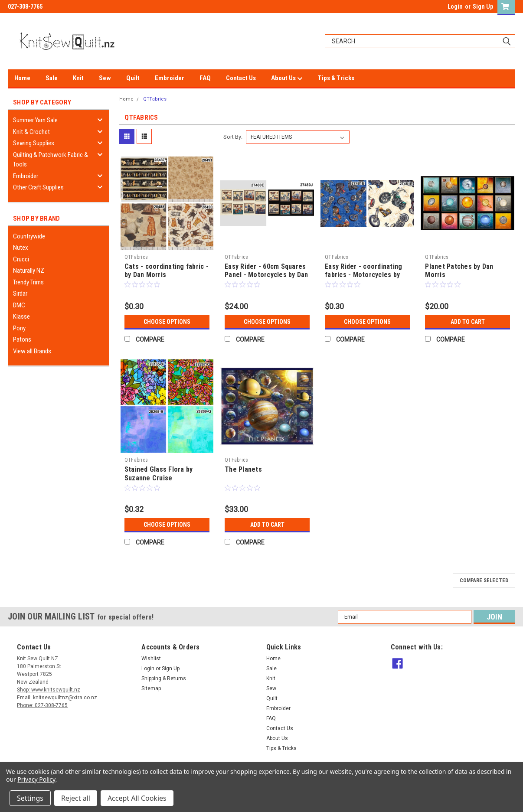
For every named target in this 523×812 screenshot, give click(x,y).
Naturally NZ (29, 271)
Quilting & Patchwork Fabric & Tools (51, 160)
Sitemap (151, 688)
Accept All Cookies (137, 798)
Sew (105, 78)
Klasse (21, 316)
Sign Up (483, 7)
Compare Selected (484, 580)
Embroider (170, 78)
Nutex (21, 248)
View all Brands (32, 351)
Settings (30, 798)
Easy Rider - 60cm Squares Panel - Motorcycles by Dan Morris (266, 275)
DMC (19, 305)
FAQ (205, 78)
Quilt (133, 78)
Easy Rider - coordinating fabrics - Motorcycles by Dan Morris (363, 275)
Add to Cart (468, 322)
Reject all (76, 798)
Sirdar (20, 293)
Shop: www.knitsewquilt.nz (49, 690)
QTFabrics (155, 99)
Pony (19, 328)
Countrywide (29, 236)
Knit (78, 78)
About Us (287, 78)
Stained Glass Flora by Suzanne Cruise (159, 474)
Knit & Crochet (31, 132)
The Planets (243, 469)
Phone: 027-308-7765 (42, 705)
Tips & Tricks (336, 78)
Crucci (21, 259)
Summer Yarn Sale (35, 120)
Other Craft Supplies (38, 187)
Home (22, 78)
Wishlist (151, 659)
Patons (22, 339)
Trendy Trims (28, 282)
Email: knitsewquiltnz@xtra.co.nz (57, 698)
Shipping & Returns (164, 678)
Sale (52, 78)
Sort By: (233, 137)
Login (455, 7)
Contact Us (241, 78)
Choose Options (167, 322)
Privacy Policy (36, 779)
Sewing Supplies (34, 143)
